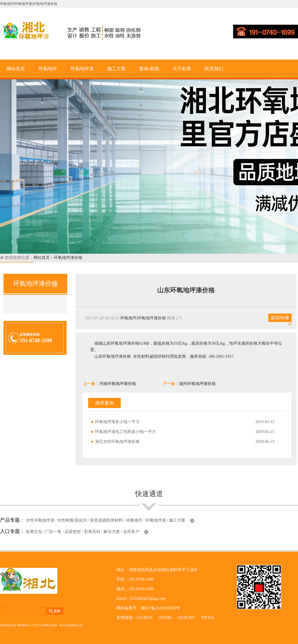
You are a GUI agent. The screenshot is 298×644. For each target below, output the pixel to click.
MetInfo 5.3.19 (28, 625)
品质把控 (73, 532)
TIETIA (207, 618)
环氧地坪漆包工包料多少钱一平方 (125, 432)
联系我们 (214, 69)
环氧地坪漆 (82, 69)
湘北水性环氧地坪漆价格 (117, 442)
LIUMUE (145, 618)
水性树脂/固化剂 (72, 520)
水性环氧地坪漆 (40, 520)
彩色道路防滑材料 (107, 520)
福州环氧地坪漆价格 (197, 384)
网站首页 (16, 69)
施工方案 (116, 69)
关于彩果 (182, 69)
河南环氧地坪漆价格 (118, 384)
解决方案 (112, 532)
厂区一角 (53, 532)
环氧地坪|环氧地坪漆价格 (143, 318)
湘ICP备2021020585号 (160, 608)
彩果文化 (34, 532)
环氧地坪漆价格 (68, 258)
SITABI (165, 618)
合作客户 (131, 532)
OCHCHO (186, 618)
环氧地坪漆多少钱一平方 (117, 422)
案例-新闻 (149, 69)
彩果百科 (92, 532)
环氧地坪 (48, 69)
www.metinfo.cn (70, 625)
